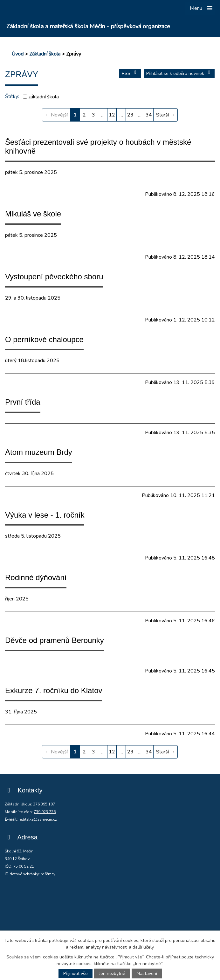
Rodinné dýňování (36, 577)
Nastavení (147, 973)
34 (149, 115)
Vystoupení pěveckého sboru (54, 277)
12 (112, 115)
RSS (130, 73)
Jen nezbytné (112, 973)
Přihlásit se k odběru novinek (179, 73)
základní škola (44, 97)
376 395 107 (44, 804)
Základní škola (45, 54)
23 (130, 115)
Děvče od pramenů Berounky (55, 640)
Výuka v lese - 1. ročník (45, 515)
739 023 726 (45, 812)
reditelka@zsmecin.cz (38, 819)
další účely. (144, 947)
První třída (23, 402)
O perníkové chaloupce (44, 339)
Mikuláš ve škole (33, 214)
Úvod (17, 54)
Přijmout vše (76, 973)
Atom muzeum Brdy (39, 452)
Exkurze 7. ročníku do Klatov (54, 690)
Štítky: (12, 96)
